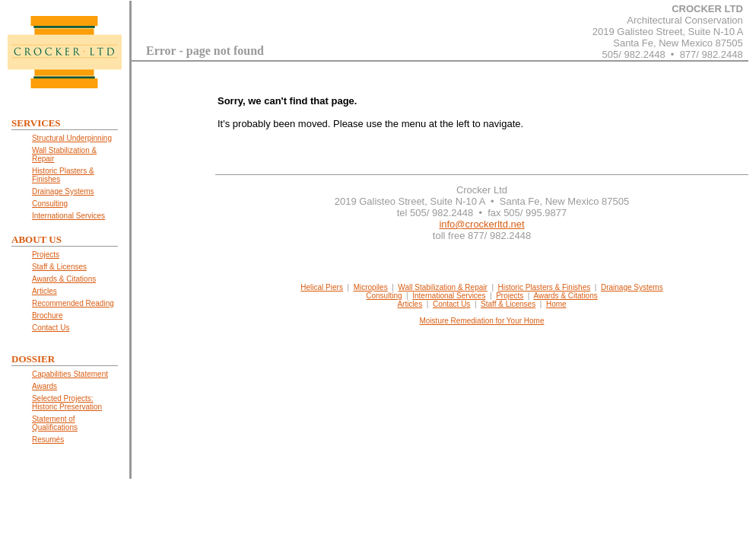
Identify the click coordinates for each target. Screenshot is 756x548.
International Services (449, 296)
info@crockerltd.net (481, 224)
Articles (410, 304)
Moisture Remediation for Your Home (482, 321)
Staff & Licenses (508, 304)
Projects (510, 296)
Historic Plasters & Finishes (545, 287)
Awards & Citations (565, 296)
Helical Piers (322, 287)
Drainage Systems (632, 287)
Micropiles (371, 287)
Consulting (384, 296)
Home (556, 304)
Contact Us (451, 304)
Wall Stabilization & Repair (442, 287)
